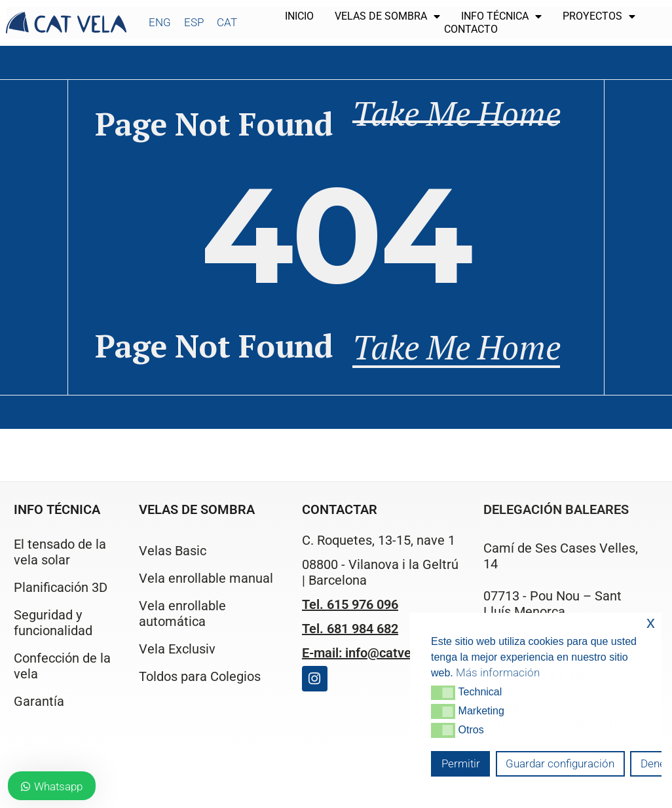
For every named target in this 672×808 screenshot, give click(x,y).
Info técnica (501, 16)
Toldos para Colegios (200, 676)
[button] (443, 693)
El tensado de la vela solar (60, 552)
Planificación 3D (61, 587)
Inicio (299, 16)
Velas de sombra (387, 16)
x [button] (651, 622)
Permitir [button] (461, 763)
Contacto (471, 29)
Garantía (39, 701)
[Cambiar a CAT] (227, 23)
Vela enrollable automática (182, 614)
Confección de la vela (62, 666)
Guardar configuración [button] (560, 763)
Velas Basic (173, 551)
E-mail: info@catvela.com (376, 653)
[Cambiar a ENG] (160, 23)
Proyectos (599, 16)
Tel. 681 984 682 (350, 629)
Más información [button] (498, 672)
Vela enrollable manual (206, 578)
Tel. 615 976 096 (350, 604)
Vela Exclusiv (177, 649)
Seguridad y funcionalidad (53, 623)
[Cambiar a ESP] (194, 23)
